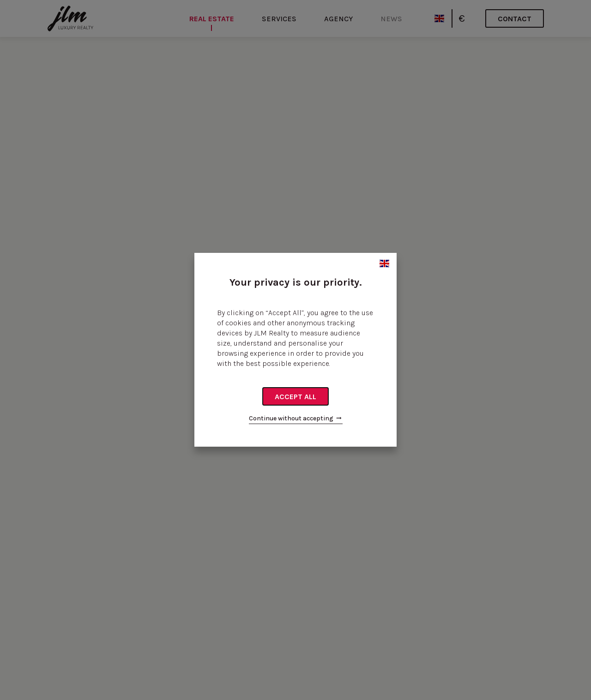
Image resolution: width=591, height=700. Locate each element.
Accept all (295, 397)
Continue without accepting (296, 418)
